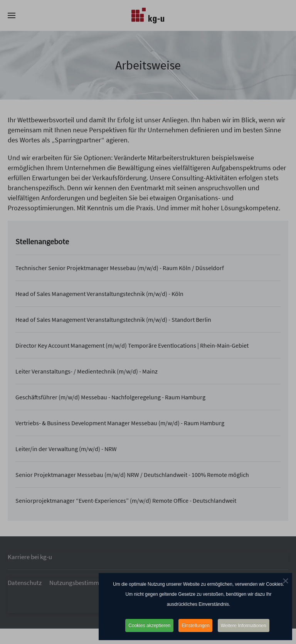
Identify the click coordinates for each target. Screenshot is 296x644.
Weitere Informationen (244, 625)
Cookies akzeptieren (149, 625)
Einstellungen (195, 625)
